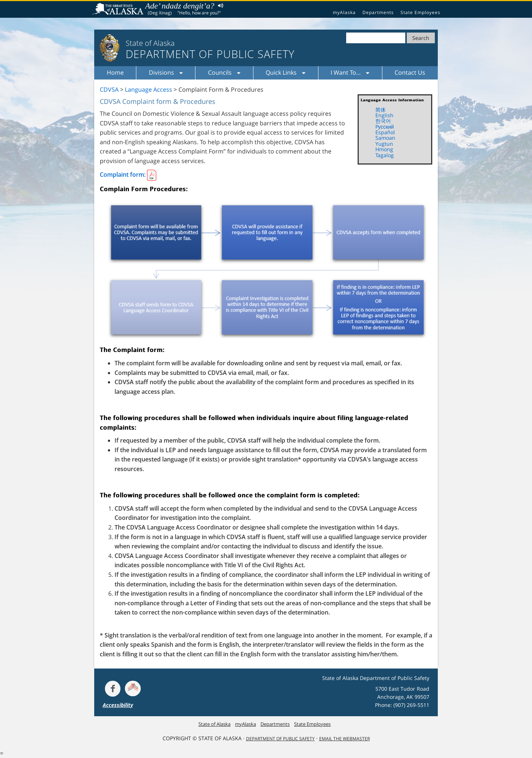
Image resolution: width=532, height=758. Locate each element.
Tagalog (385, 155)
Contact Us (410, 72)
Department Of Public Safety (280, 739)
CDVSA (109, 89)
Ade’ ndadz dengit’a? (180, 6)
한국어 (383, 121)
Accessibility (118, 705)
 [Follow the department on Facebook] (113, 688)
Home (115, 72)
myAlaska (344, 12)
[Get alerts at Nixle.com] (133, 688)
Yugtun (384, 144)
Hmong (384, 149)
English (384, 115)
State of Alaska (119, 10)
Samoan (385, 138)
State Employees (420, 12)
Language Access (149, 89)
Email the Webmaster (345, 739)
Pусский (385, 127)
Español (385, 132)
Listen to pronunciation (219, 5)
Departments (378, 12)
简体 (381, 110)
